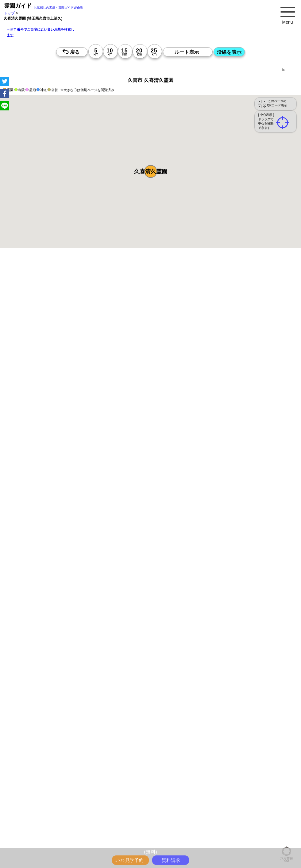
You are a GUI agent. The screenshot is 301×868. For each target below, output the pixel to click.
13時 (123, 606)
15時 (123, 613)
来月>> (185, 563)
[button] (151, 171)
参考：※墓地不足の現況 (168, 462)
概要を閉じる (84, 356)
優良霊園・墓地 (28, 826)
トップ (9, 13)
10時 (123, 598)
